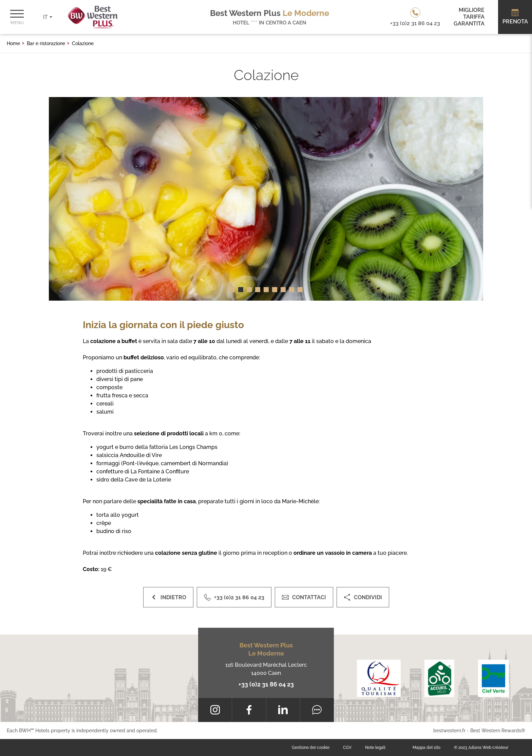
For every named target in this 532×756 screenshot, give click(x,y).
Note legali (375, 748)
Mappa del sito (426, 748)
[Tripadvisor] (317, 710)
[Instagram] (215, 710)
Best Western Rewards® (498, 731)
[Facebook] (249, 710)
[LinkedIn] (283, 710)
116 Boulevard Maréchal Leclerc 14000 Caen (266, 669)
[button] (232, 290)
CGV (347, 748)
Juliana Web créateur (488, 748)
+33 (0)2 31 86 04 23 (266, 684)
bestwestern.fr (449, 731)
